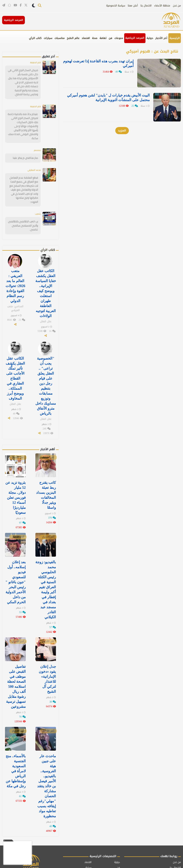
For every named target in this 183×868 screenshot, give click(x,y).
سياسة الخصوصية (116, 6)
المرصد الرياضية (135, 38)
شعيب (37, 197)
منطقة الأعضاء (162, 6)
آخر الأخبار (161, 38)
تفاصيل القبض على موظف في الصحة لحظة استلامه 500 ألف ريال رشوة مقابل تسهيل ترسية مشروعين (16, 652)
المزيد (122, 122)
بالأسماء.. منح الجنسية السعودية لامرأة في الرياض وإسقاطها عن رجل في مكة (16, 733)
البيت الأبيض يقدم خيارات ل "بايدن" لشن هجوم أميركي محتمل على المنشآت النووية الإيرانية (109, 93)
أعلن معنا (133, 6)
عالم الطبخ (73, 38)
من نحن (177, 6)
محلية (88, 827)
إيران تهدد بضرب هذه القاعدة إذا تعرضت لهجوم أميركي (109, 63)
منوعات (119, 38)
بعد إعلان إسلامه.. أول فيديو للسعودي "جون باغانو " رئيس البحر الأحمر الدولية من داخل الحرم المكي (15, 551)
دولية (150, 38)
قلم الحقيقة (34, 62)
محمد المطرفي (33, 158)
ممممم (36, 139)
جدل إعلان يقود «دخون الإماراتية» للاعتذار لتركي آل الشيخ (47, 645)
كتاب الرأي (35, 38)
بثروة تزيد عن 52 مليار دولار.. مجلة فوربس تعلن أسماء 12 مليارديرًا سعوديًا (16, 470)
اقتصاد (86, 38)
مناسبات (60, 38)
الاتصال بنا (146, 6)
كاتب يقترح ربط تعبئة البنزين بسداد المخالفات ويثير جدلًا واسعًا (46, 467)
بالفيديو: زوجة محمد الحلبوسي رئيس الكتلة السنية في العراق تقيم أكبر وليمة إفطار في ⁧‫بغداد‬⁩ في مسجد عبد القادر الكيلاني (46, 558)
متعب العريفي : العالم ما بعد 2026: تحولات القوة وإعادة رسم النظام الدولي (15, 267)
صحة (95, 38)
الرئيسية (175, 38)
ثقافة (103, 38)
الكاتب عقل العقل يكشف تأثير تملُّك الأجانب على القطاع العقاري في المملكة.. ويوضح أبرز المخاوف (15, 355)
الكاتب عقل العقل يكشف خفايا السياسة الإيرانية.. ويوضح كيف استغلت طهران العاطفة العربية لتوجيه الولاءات (46, 273)
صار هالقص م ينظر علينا (27, 146)
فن (110, 38)
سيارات (48, 38)
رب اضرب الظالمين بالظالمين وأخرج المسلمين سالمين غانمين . (24, 208)
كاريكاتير (87, 832)
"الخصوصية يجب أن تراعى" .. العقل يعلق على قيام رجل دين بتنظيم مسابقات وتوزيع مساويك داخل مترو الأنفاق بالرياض (46, 362)
